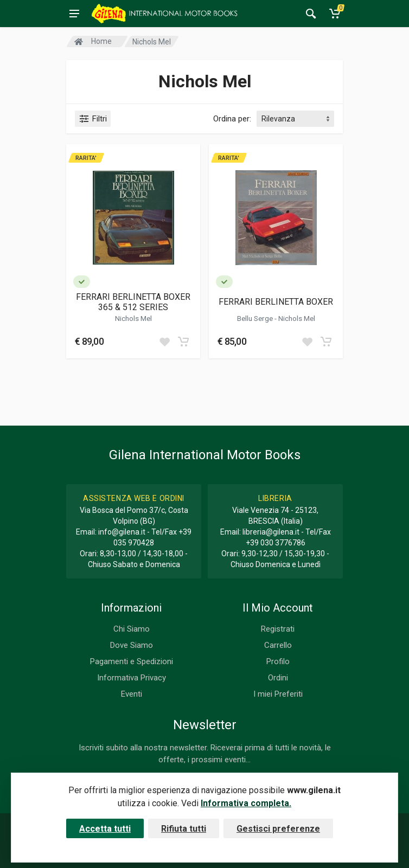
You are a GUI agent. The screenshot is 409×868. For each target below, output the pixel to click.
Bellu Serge (256, 318)
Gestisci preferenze (278, 829)
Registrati (278, 629)
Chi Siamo (132, 629)
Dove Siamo (132, 645)
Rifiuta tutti (184, 829)
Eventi (132, 694)
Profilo (278, 661)
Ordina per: (232, 119)
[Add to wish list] (164, 342)
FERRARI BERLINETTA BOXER (276, 302)
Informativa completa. (246, 803)
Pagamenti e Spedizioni (132, 661)
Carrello (278, 645)
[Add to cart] (183, 342)
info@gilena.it (122, 532)
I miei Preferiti (278, 694)
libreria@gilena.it (271, 532)
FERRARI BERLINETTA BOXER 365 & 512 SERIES (133, 302)
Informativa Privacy (132, 678)
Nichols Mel (133, 318)
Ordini (278, 678)
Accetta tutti (105, 829)
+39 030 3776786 (276, 543)
